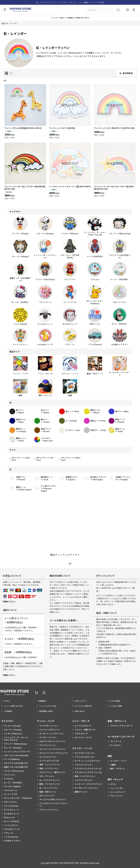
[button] (4, 10)
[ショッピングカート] (128, 10)
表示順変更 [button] (126, 76)
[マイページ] (134, 10)
